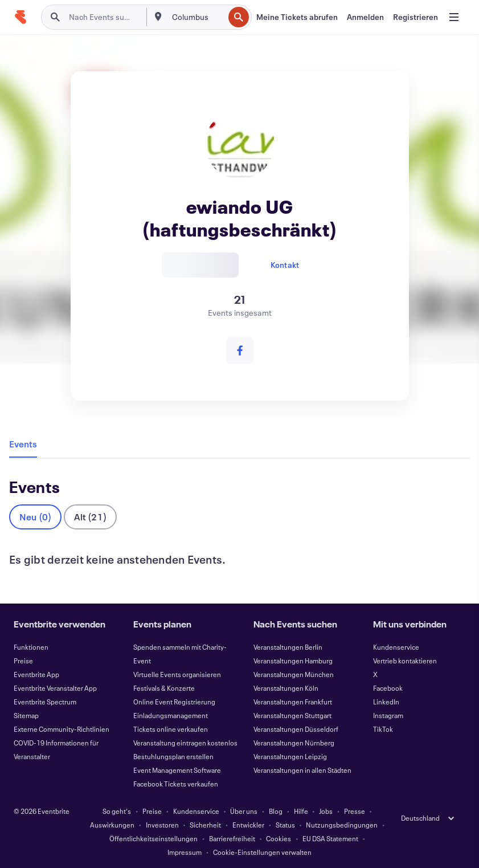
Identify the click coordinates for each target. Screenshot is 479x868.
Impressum (185, 852)
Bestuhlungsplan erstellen (173, 756)
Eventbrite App (36, 674)
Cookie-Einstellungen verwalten (262, 852)
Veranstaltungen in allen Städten (302, 770)
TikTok (383, 729)
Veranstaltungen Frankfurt (293, 702)
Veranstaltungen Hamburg (293, 661)
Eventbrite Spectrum (45, 702)
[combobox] (197, 17)
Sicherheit (205, 825)
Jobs (326, 811)
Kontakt (285, 265)
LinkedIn (386, 702)
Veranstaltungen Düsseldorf (296, 729)
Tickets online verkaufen (171, 729)
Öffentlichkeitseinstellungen (153, 838)
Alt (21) (90, 517)
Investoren (162, 825)
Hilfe (301, 811)
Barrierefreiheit (232, 838)
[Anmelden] (365, 17)
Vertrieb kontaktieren (405, 661)
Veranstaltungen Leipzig (290, 756)
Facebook (388, 688)
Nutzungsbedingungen (342, 825)
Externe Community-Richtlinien (62, 729)
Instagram (388, 715)
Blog (276, 811)
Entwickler (248, 825)
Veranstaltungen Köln (286, 688)
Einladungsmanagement (171, 715)
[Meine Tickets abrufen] (297, 17)
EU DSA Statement (330, 838)
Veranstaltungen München (294, 674)
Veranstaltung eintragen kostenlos (185, 743)
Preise (23, 661)
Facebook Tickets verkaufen (176, 784)
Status (285, 825)
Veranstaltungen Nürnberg (294, 743)
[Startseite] (21, 17)
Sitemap (26, 715)
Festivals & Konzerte (164, 688)
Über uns (244, 811)
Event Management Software (177, 770)
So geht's (117, 811)
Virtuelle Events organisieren (177, 674)
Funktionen (31, 647)
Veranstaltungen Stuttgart (292, 715)
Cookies (279, 838)
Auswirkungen (112, 825)
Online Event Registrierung (174, 702)
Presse (355, 811)
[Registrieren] (415, 17)
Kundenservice (396, 647)
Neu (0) (35, 517)
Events (23, 444)
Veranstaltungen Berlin (288, 647)
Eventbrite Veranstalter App (55, 688)
